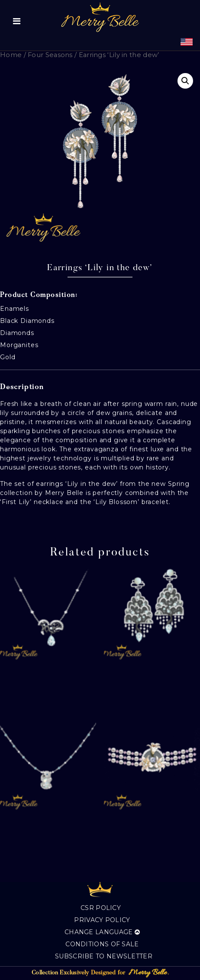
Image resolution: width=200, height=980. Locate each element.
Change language (102, 932)
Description (22, 388)
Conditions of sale (102, 944)
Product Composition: (39, 295)
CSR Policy (101, 908)
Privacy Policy (102, 920)
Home (11, 55)
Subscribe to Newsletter (104, 956)
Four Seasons (50, 55)
